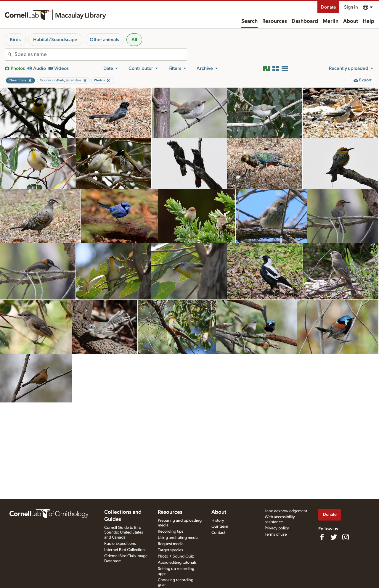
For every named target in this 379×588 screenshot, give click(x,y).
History (218, 521)
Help (368, 21)
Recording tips (171, 531)
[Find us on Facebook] (322, 537)
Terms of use (276, 534)
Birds (15, 40)
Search (249, 21)
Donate (328, 7)
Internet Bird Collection (125, 550)
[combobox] (101, 54)
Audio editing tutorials (177, 563)
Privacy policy (277, 528)
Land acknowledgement (286, 511)
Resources (275, 21)
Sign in (351, 7)
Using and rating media (178, 538)
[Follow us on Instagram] (346, 537)
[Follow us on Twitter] (334, 537)
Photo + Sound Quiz (176, 556)
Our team (220, 526)
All (134, 40)
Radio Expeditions (120, 544)
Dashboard (305, 21)
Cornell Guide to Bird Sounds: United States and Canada (124, 533)
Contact (218, 533)
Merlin (331, 21)
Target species (170, 550)
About (351, 21)
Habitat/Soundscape (55, 40)
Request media (171, 544)
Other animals (104, 40)
